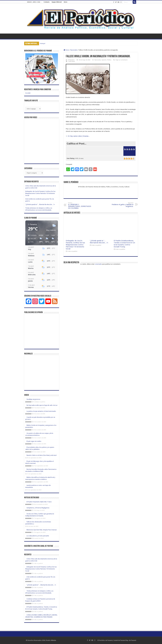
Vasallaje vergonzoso (33, 399)
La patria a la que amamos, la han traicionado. (41, 411)
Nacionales (74, 50)
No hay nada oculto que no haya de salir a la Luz (42, 405)
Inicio (66, 2)
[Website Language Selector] (33, 109)
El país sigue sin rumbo (34, 441)
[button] (31, 239)
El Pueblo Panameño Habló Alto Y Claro (39, 502)
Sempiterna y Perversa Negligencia (38, 508)
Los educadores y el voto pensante (38, 536)
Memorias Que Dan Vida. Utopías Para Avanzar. (42, 530)
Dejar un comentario (122, 60)
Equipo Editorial (57, 2)
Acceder (28, 93)
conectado (98, 264)
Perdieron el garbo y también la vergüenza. (122, 205)
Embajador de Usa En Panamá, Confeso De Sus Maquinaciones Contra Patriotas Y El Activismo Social (75, 245)
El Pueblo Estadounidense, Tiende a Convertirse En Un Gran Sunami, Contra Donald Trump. (124, 244)
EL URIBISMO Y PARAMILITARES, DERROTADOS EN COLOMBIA (80, 206)
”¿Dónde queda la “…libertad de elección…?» (99, 242)
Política (109, 60)
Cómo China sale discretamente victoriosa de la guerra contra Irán (59, 43)
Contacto (47, 2)
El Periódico (71, 60)
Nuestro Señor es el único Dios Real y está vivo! (42, 455)
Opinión (104, 60)
